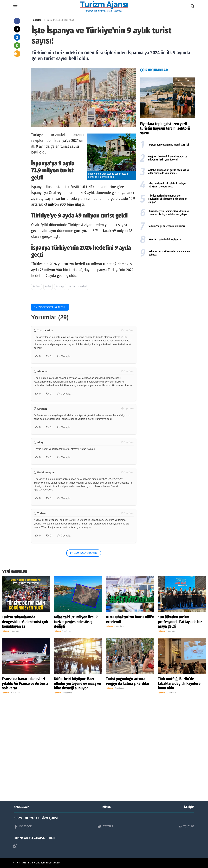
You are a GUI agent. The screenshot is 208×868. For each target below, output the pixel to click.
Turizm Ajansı (34, 863)
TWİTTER (105, 827)
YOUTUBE (187, 827)
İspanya (60, 287)
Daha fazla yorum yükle (84, 553)
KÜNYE (107, 807)
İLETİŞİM (189, 807)
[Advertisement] (167, 285)
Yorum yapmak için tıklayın (50, 307)
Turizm (36, 287)
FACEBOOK (23, 827)
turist (48, 287)
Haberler (36, 20)
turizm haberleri (78, 287)
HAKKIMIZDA (21, 807)
